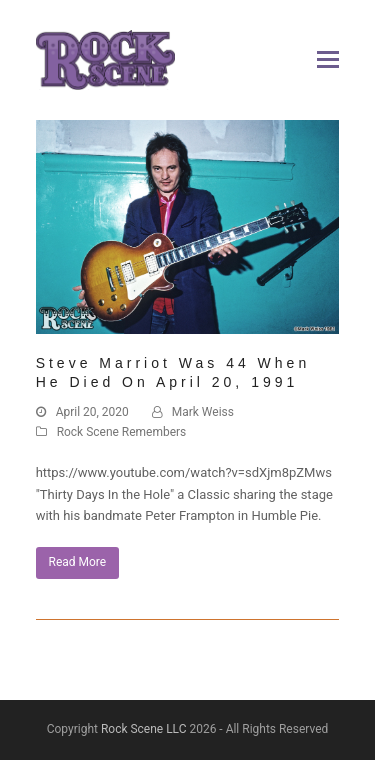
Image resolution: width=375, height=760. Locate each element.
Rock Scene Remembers (122, 432)
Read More (78, 562)
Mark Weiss (203, 412)
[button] (328, 60)
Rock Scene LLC (144, 729)
